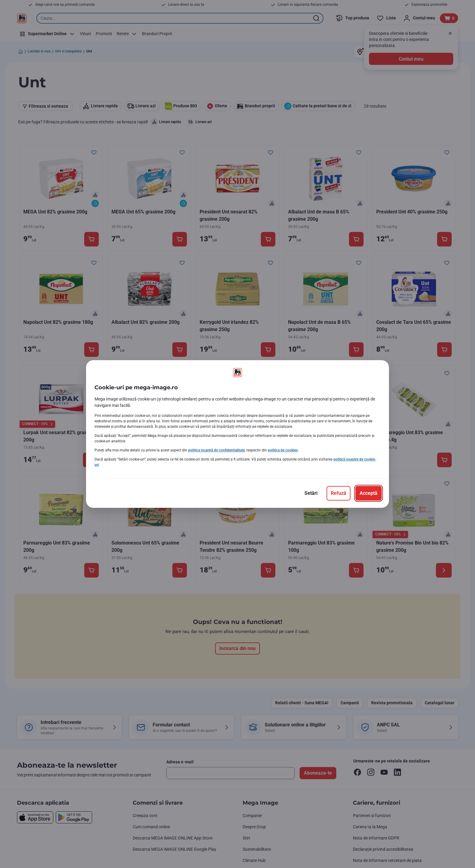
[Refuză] (339, 493)
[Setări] (311, 493)
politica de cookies (283, 450)
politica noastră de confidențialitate (216, 450)
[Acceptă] (369, 493)
